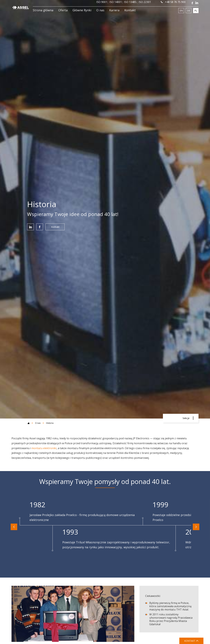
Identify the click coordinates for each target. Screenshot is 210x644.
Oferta (63, 10)
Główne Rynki (82, 10)
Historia (50, 423)
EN (181, 11)
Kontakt (130, 10)
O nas (100, 10)
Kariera (114, 10)
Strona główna (43, 10)
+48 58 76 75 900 (173, 2)
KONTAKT (191, 641)
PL (196, 11)
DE (189, 11)
